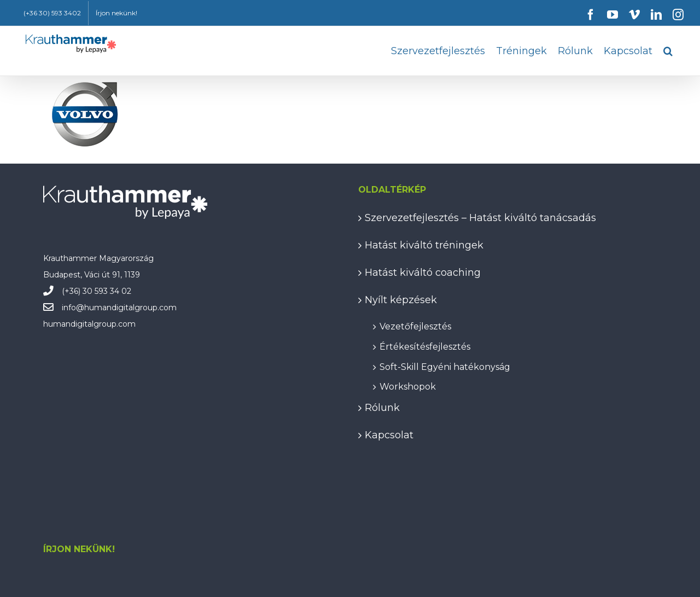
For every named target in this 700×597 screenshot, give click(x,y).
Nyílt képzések (401, 300)
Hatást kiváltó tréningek (424, 245)
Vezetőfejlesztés (415, 325)
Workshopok (408, 385)
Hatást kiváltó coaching (423, 273)
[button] (668, 51)
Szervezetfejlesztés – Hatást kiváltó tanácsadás (480, 218)
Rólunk (382, 408)
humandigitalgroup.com (130, 308)
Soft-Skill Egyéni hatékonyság (445, 365)
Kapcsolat (389, 435)
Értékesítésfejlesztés (425, 345)
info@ (73, 308)
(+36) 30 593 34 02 (97, 291)
